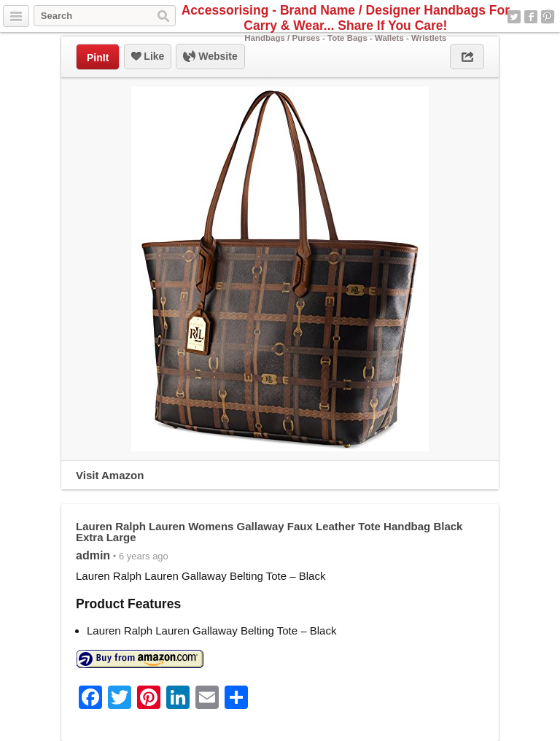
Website (210, 57)
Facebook (531, 17)
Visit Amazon (110, 475)
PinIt (98, 58)
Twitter (514, 17)
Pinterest (548, 17)
